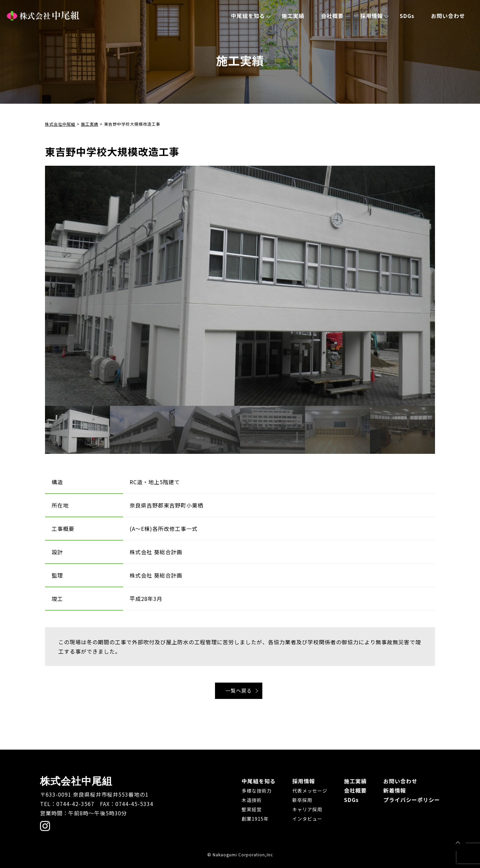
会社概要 (332, 16)
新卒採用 (302, 800)
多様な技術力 (257, 791)
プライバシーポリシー (412, 800)
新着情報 (395, 790)
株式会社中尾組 (43, 16)
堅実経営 (252, 809)
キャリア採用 (307, 809)
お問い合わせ (448, 16)
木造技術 (252, 800)
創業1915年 (255, 819)
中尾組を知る (248, 16)
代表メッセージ (310, 791)
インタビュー (307, 819)
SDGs (407, 16)
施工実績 (293, 16)
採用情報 (372, 16)
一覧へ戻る (239, 690)
